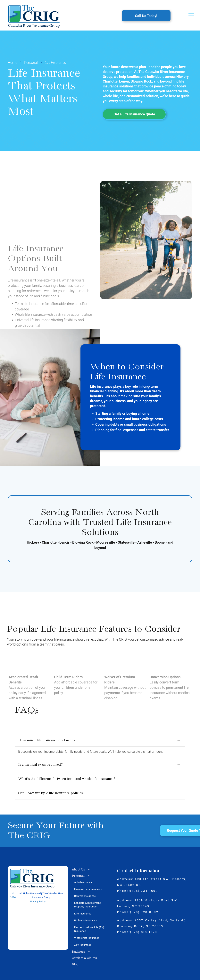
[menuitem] (92, 863)
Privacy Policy (38, 895)
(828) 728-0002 (144, 905)
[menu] (191, 15)
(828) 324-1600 (144, 884)
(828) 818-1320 (144, 925)
